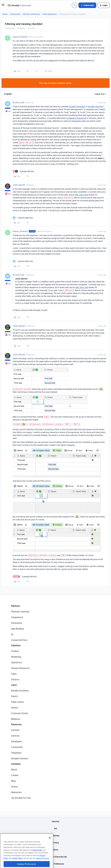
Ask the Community (31, 14)
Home (5, 14)
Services (15, 736)
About (14, 770)
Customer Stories (20, 713)
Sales (14, 674)
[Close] (50, 849)
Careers (15, 775)
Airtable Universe (95, 106)
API (55, 828)
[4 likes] (25, 576)
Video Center (17, 702)
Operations (17, 662)
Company (16, 764)
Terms (55, 850)
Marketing (16, 657)
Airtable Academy (20, 691)
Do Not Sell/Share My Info (56, 857)
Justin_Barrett (19, 185)
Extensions (17, 623)
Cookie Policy (37, 861)
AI (12, 634)
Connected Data (19, 640)
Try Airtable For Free (21, 798)
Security (55, 821)
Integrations (17, 617)
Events (14, 696)
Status (14, 787)
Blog (13, 781)
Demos (15, 708)
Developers (17, 741)
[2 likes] (23, 171)
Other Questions (50, 14)
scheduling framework (77, 118)
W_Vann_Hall (18, 102)
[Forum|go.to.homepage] (19, 5)
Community (15, 14)
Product (15, 651)
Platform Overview (20, 612)
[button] (3, 6)
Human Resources (20, 668)
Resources (16, 724)
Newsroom (16, 792)
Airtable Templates (77, 106)
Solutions (16, 645)
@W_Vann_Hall (82, 195)
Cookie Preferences (56, 864)
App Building (17, 629)
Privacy (56, 843)
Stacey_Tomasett (20, 37)
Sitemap (56, 836)
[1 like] (23, 218)
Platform (16, 606)
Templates (16, 753)
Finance (15, 679)
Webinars (16, 719)
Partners (15, 730)
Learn (14, 685)
